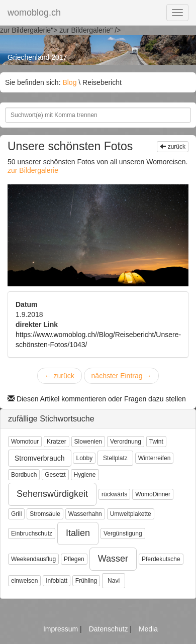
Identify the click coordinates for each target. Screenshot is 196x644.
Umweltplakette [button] (131, 514)
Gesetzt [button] (55, 475)
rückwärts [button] (114, 494)
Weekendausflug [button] (33, 559)
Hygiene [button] (85, 475)
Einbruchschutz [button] (32, 533)
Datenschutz (110, 629)
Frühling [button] (86, 581)
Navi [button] (114, 581)
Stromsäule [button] (45, 514)
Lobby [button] (84, 458)
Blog (69, 82)
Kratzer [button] (57, 442)
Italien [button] (78, 533)
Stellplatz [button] (115, 458)
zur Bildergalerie (33, 170)
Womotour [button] (25, 442)
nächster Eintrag (122, 376)
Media (148, 629)
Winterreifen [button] (155, 458)
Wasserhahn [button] (85, 514)
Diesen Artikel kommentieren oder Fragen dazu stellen (97, 399)
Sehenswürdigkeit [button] (52, 494)
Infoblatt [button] (57, 581)
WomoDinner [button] (153, 494)
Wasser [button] (113, 559)
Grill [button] (16, 514)
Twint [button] (156, 442)
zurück (173, 147)
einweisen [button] (24, 581)
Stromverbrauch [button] (40, 458)
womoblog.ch (34, 13)
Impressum (62, 629)
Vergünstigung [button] (123, 533)
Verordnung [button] (126, 442)
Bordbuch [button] (24, 475)
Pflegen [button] (74, 559)
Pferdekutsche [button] (161, 559)
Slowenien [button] (88, 442)
